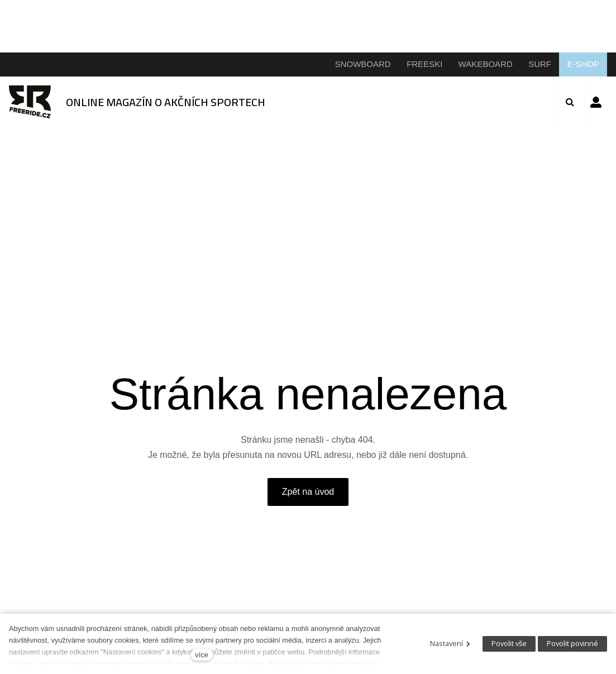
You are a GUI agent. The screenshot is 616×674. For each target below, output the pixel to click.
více (201, 655)
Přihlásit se (596, 102)
